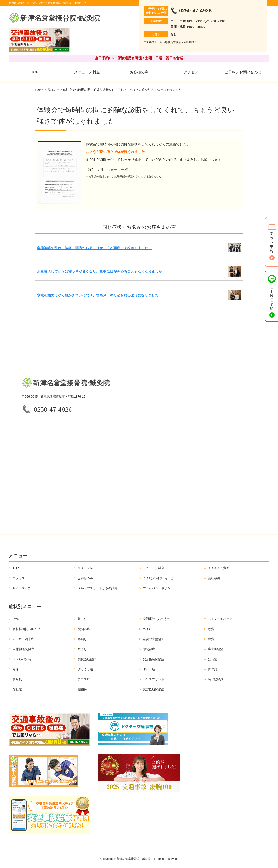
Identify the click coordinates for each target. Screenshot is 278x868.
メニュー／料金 (87, 72)
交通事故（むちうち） (158, 619)
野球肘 (213, 669)
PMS (16, 619)
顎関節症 (149, 649)
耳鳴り (82, 639)
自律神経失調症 (23, 649)
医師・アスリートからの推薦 (98, 588)
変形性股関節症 (154, 689)
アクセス (191, 72)
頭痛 (16, 669)
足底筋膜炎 (216, 679)
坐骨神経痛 (216, 649)
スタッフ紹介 (87, 568)
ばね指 (213, 659)
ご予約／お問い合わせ (243, 72)
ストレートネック (220, 619)
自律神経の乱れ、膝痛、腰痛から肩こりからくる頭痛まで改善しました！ (94, 248)
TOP (35, 72)
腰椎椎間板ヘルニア (26, 629)
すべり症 (149, 669)
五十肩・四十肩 (23, 639)
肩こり (82, 649)
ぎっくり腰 (85, 669)
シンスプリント (154, 679)
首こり (82, 619)
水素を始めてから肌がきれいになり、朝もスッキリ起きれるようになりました (98, 295)
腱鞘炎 (82, 689)
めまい (147, 629)
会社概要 (214, 578)
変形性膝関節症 (154, 659)
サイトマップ (22, 588)
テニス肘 (84, 679)
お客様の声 (139, 72)
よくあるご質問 (219, 568)
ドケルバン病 (22, 659)
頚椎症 (17, 689)
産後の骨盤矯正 (154, 639)
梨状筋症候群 (87, 659)
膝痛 (211, 639)
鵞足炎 (17, 679)
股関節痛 (84, 629)
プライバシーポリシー (158, 588)
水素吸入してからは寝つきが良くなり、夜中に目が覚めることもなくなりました (99, 271)
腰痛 (211, 629)
